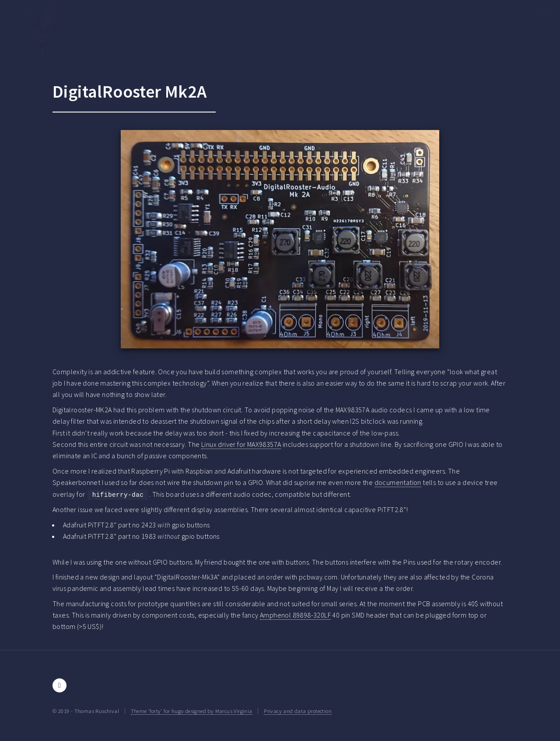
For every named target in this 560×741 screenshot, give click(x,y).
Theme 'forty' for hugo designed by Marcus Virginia (192, 711)
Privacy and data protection (298, 711)
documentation (398, 482)
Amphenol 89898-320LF (295, 615)
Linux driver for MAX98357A (241, 444)
